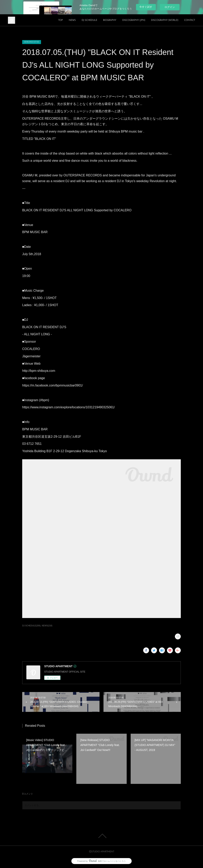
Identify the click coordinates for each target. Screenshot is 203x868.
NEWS (72, 20)
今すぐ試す (146, 7)
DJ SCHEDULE (89, 20)
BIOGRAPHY (110, 20)
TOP (61, 20)
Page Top (101, 836)
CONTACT (190, 20)
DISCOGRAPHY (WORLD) (165, 20)
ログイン (170, 7)
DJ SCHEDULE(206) (31, 626)
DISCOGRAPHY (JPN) (134, 20)
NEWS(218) (47, 626)
